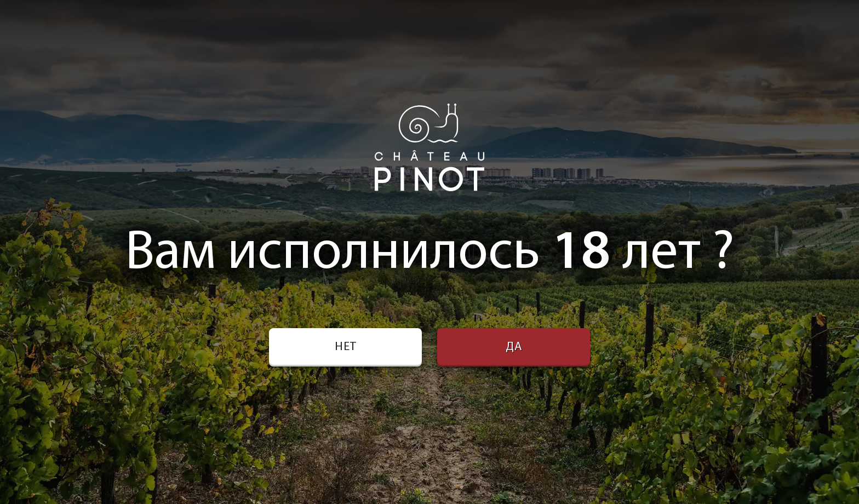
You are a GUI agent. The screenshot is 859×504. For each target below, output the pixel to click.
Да (514, 347)
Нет (346, 347)
